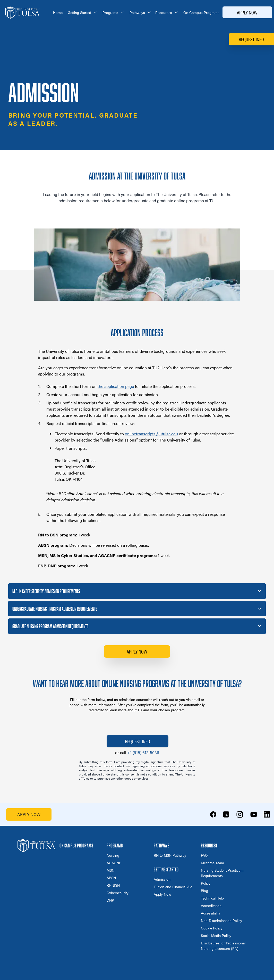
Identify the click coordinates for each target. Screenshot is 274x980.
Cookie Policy (212, 928)
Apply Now (247, 12)
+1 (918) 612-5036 (143, 752)
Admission (162, 879)
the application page (116, 386)
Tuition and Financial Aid (173, 887)
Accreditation (211, 905)
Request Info (251, 39)
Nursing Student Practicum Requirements (222, 873)
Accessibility (211, 913)
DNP (110, 900)
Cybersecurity (118, 893)
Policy (206, 883)
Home (58, 12)
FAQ (204, 855)
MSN (110, 870)
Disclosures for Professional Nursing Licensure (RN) (223, 946)
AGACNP (114, 863)
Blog (204, 891)
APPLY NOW (29, 814)
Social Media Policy (216, 935)
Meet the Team (212, 863)
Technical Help (212, 898)
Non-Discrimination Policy (221, 920)
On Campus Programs (201, 12)
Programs (113, 12)
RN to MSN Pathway (170, 855)
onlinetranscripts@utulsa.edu (151, 434)
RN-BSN (113, 885)
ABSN (111, 878)
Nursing (113, 855)
